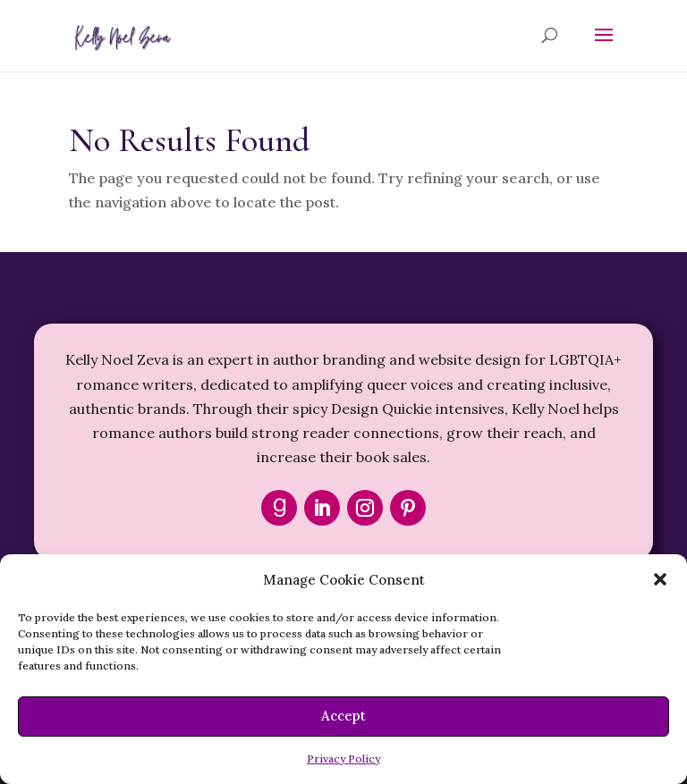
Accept (343, 716)
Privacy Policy (343, 759)
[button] (660, 579)
